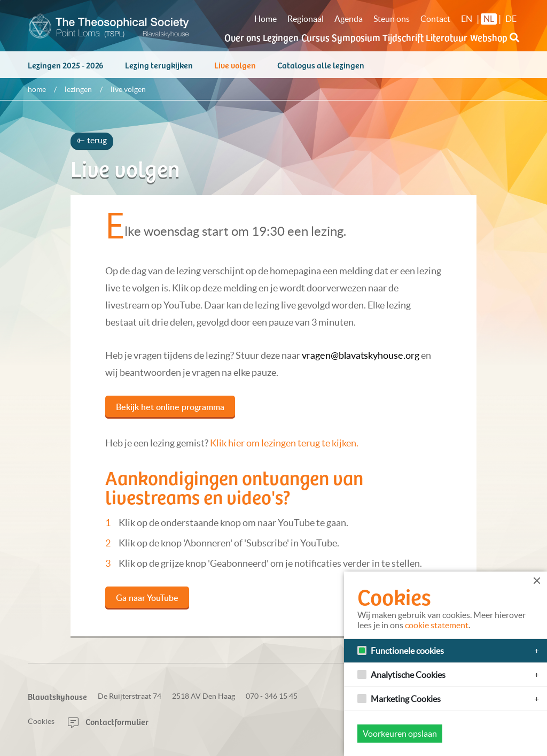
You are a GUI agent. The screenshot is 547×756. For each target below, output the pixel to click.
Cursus (315, 37)
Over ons (243, 37)
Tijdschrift (403, 37)
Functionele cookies (407, 651)
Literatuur (447, 37)
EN (467, 19)
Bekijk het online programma (170, 412)
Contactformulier (108, 721)
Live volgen (235, 70)
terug (92, 145)
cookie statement (437, 625)
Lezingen (281, 37)
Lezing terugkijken (159, 70)
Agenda (349, 19)
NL (489, 19)
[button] (514, 44)
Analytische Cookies (408, 675)
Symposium (356, 37)
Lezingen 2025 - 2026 (66, 70)
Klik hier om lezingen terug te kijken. (284, 448)
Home (265, 19)
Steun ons (392, 19)
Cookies (41, 721)
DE (511, 19)
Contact (435, 19)
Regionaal (306, 19)
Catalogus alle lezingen (321, 70)
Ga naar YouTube (147, 603)
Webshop (489, 37)
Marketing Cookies (406, 699)
